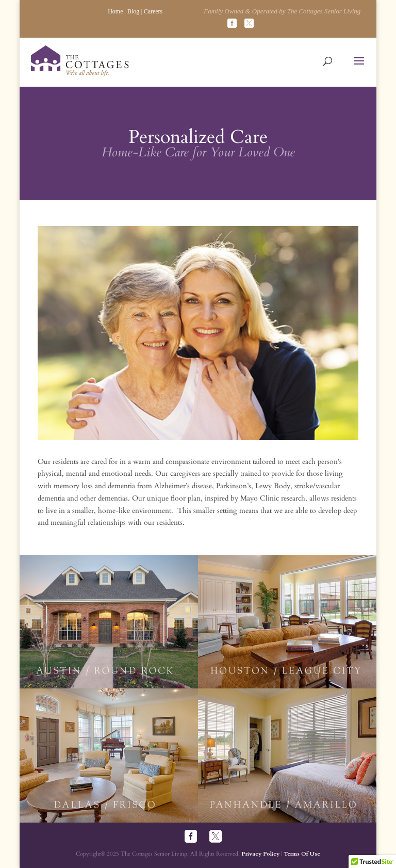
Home (115, 11)
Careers (153, 11)
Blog (133, 11)
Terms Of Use (302, 854)
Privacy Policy (260, 854)
